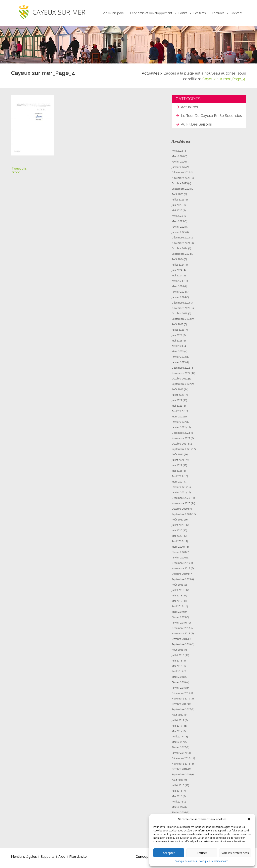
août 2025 (177, 196)
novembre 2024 (181, 245)
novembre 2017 (181, 701)
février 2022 (179, 424)
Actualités (151, 75)
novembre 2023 (181, 310)
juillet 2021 (178, 462)
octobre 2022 (180, 381)
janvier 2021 (179, 495)
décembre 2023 (181, 305)
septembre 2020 (181, 516)
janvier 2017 (179, 755)
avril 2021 (177, 478)
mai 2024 (177, 278)
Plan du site (78, 859)
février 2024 (179, 294)
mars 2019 (178, 614)
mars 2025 (178, 223)
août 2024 (177, 261)
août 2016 (177, 782)
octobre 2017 (180, 706)
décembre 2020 (181, 500)
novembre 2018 (181, 636)
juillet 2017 (178, 722)
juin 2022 (177, 402)
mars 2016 (178, 809)
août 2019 (177, 587)
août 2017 (177, 717)
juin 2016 (177, 793)
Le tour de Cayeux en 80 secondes (211, 118)
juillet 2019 (178, 592)
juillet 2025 (178, 202)
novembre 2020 (181, 506)
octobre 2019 (180, 576)
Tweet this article (19, 172)
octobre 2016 (180, 771)
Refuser (202, 853)
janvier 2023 (179, 364)
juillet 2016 (178, 788)
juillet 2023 (178, 332)
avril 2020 (177, 543)
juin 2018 (177, 663)
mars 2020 (178, 549)
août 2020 (177, 522)
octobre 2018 (180, 641)
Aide (62, 859)
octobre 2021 (180, 446)
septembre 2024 (181, 256)
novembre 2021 (181, 440)
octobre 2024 (180, 251)
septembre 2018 (181, 647)
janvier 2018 (179, 690)
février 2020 (179, 554)
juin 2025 (177, 207)
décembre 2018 (181, 630)
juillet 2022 (178, 397)
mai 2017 (177, 733)
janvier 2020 (179, 560)
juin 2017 (177, 728)
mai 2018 (177, 668)
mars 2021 (178, 484)
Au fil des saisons (196, 126)
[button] (249, 819)
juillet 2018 (178, 657)
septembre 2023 (181, 321)
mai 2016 (177, 798)
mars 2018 (178, 679)
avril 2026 (177, 153)
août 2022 (177, 392)
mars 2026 (178, 158)
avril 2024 (177, 283)
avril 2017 (177, 739)
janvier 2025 (179, 234)
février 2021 (179, 489)
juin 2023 (177, 337)
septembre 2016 (181, 777)
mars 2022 (178, 419)
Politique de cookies (186, 861)
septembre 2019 (181, 581)
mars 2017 (178, 744)
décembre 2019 (181, 565)
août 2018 (177, 652)
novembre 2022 (181, 375)
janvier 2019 (179, 625)
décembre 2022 (181, 370)
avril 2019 (177, 609)
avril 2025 (177, 218)
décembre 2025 (181, 175)
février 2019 (179, 619)
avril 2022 (177, 413)
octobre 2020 (180, 511)
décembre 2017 (181, 695)
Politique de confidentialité (213, 861)
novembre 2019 (181, 571)
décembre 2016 (181, 760)
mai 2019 (177, 603)
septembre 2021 (181, 451)
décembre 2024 (181, 240)
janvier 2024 (179, 299)
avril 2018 (177, 674)
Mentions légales (24, 859)
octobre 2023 (180, 316)
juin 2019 (177, 598)
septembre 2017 (181, 712)
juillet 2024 (178, 267)
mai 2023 (177, 343)
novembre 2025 (181, 180)
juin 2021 (177, 468)
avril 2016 (177, 804)
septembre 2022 (181, 386)
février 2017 (179, 750)
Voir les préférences (235, 853)
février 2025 (179, 229)
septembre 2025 (181, 191)
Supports (48, 859)
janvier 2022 (179, 430)
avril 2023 (177, 348)
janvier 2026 (179, 169)
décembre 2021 (181, 435)
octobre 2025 (180, 186)
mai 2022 (177, 408)
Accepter (169, 853)
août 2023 (177, 327)
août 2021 (177, 457)
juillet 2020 (178, 527)
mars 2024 (178, 289)
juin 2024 (177, 272)
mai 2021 (177, 473)
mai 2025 (177, 213)
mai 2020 (177, 538)
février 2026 (179, 164)
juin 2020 (177, 533)
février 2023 (179, 359)
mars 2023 (178, 354)
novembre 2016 (181, 766)
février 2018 (179, 684)
